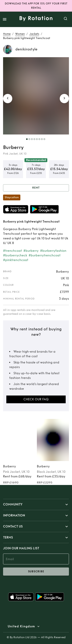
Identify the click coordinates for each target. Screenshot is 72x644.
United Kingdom (21, 626)
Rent (36, 188)
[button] (36, 504)
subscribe (36, 572)
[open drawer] (5, 19)
